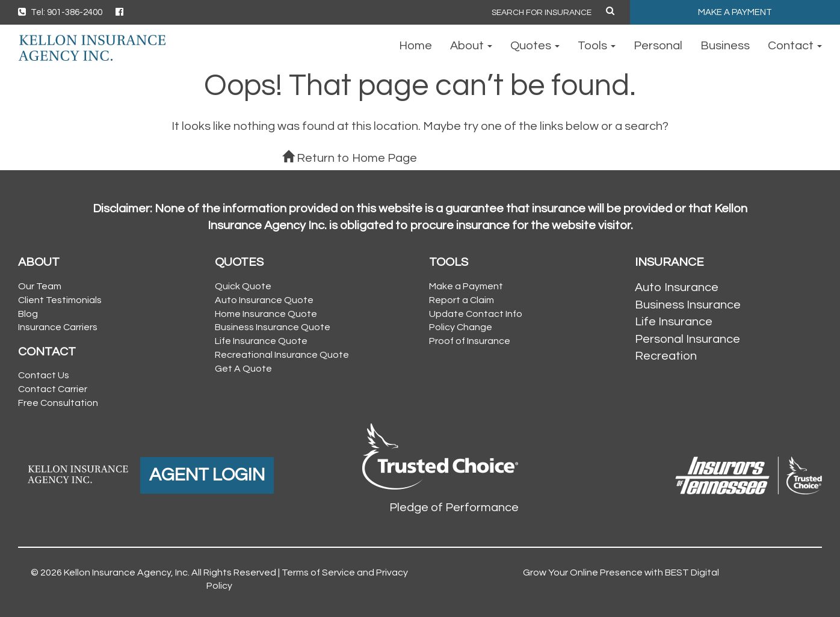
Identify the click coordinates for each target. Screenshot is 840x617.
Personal (658, 46)
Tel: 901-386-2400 (60, 12)
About (471, 46)
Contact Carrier (53, 389)
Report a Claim (462, 300)
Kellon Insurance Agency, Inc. (127, 572)
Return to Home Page (350, 158)
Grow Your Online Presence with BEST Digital (621, 572)
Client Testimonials (60, 300)
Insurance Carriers (58, 327)
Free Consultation (58, 403)
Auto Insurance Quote (264, 300)
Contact (795, 46)
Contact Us (44, 375)
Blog (28, 314)
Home (415, 46)
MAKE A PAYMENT (735, 12)
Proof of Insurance (470, 341)
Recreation (666, 356)
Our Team (40, 286)
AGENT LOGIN (207, 475)
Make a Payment (466, 286)
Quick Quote (243, 286)
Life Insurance (674, 322)
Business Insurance (688, 305)
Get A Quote (243, 369)
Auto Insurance (677, 287)
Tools (597, 46)
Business (725, 46)
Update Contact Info (476, 314)
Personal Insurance (687, 339)
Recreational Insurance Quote (282, 355)
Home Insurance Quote (266, 314)
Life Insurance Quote (261, 341)
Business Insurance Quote (273, 327)
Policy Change (461, 327)
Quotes (535, 46)
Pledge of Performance (454, 508)
